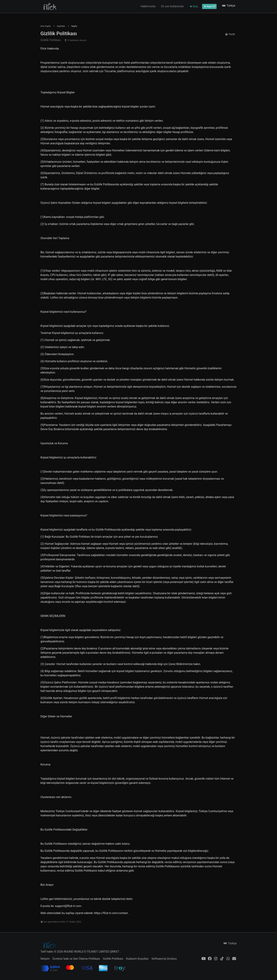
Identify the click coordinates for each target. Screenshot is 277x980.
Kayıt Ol (209, 6)
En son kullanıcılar (173, 6)
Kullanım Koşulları (137, 959)
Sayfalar (61, 26)
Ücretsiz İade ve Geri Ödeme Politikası (76, 959)
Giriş (194, 6)
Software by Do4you (164, 959)
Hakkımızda (148, 6)
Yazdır (230, 34)
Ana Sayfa (46, 26)
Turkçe (229, 6)
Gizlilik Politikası (113, 959)
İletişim (45, 959)
